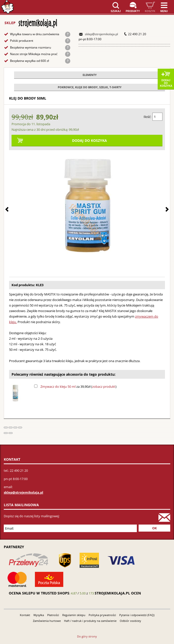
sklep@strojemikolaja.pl (101, 34)
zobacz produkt (104, 387)
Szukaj (116, 11)
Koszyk (150, 11)
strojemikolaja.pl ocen (118, 593)
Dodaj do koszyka (166, 83)
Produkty (133, 11)
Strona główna (8, 7)
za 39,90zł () (78, 387)
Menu (164, 11)
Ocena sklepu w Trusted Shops (39, 593)
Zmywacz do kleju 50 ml (58, 387)
